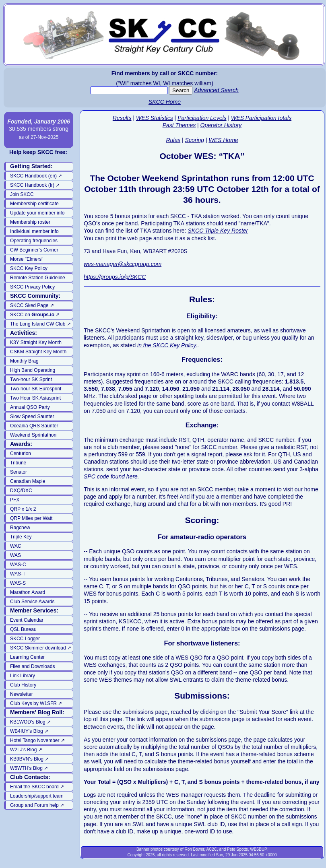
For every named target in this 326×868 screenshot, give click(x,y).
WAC (16, 546)
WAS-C (18, 565)
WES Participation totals (261, 118)
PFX (15, 500)
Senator (19, 472)
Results (122, 118)
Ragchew (20, 528)
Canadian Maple (28, 481)
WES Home (223, 140)
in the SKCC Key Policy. (167, 345)
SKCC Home (165, 102)
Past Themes (179, 125)
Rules (173, 140)
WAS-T (18, 574)
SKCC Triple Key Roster (218, 231)
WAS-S (18, 583)
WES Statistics (155, 118)
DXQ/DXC (21, 491)
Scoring (195, 140)
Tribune (18, 463)
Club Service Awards (32, 602)
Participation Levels (202, 118)
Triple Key (21, 537)
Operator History (221, 125)
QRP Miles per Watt (31, 518)
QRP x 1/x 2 (23, 509)
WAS (15, 555)
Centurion (21, 454)
